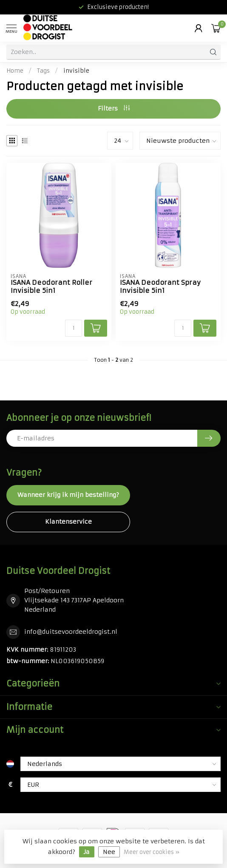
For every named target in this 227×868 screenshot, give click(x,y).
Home (15, 71)
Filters (114, 108)
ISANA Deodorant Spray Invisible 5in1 (160, 286)
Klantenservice (68, 522)
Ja (87, 852)
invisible (76, 71)
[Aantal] (74, 328)
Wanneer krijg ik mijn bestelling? (68, 495)
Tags (43, 71)
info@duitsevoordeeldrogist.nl (71, 632)
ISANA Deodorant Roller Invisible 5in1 (51, 286)
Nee (109, 852)
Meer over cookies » (152, 852)
